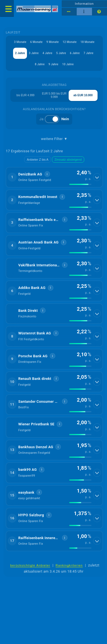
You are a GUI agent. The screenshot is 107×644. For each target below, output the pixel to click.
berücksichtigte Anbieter (30, 565)
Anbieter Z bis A (38, 160)
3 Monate (20, 42)
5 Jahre (61, 53)
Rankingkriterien (69, 565)
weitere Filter (54, 139)
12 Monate (69, 42)
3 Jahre (34, 53)
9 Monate (53, 42)
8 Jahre (40, 64)
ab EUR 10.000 (83, 95)
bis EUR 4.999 (25, 95)
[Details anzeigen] (97, 177)
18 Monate (88, 42)
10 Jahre (68, 64)
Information (84, 4)
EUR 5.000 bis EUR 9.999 (54, 95)
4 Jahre (47, 53)
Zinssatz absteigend (68, 160)
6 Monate (36, 42)
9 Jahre (53, 64)
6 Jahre (75, 53)
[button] (54, 177)
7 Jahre (89, 53)
